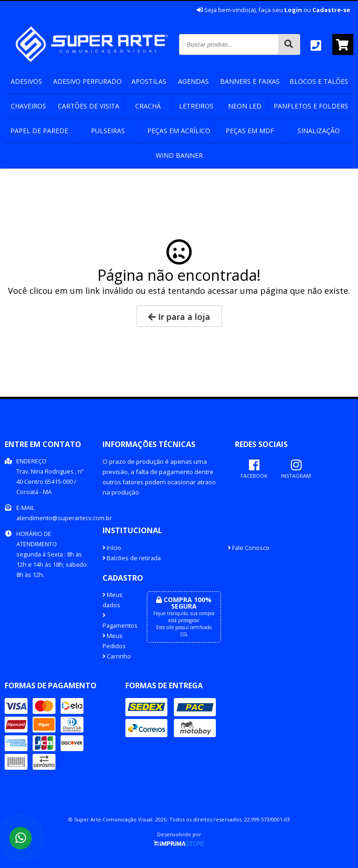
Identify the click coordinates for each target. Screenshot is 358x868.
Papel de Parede (39, 131)
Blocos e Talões (319, 81)
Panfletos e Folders (311, 106)
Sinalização (319, 131)
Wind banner (179, 155)
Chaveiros (28, 106)
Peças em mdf (250, 131)
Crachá (148, 106)
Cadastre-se (331, 10)
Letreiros (196, 106)
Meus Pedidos (114, 641)
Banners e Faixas (250, 81)
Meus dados (113, 600)
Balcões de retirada (132, 558)
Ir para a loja (179, 317)
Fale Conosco (249, 548)
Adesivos (26, 81)
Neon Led (245, 106)
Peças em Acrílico (179, 131)
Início (112, 548)
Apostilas (149, 81)
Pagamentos (118, 621)
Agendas (193, 81)
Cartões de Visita (89, 106)
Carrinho (117, 656)
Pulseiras (108, 131)
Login (293, 10)
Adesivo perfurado (87, 81)
